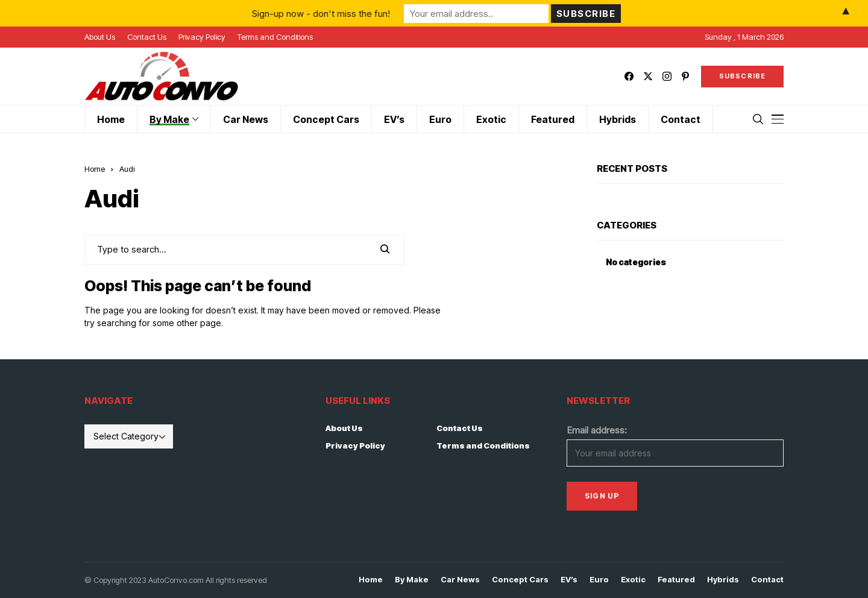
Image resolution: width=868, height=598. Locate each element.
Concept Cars (520, 580)
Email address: (597, 430)
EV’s (569, 580)
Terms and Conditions (483, 445)
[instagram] (667, 76)
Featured (676, 580)
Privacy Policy (355, 445)
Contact (767, 580)
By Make (412, 580)
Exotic (633, 580)
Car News (460, 580)
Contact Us (460, 428)
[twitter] (648, 76)
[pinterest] (685, 76)
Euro (599, 580)
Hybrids (723, 580)
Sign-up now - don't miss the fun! (321, 13)
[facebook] (629, 76)
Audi (127, 169)
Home (95, 169)
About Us (344, 428)
